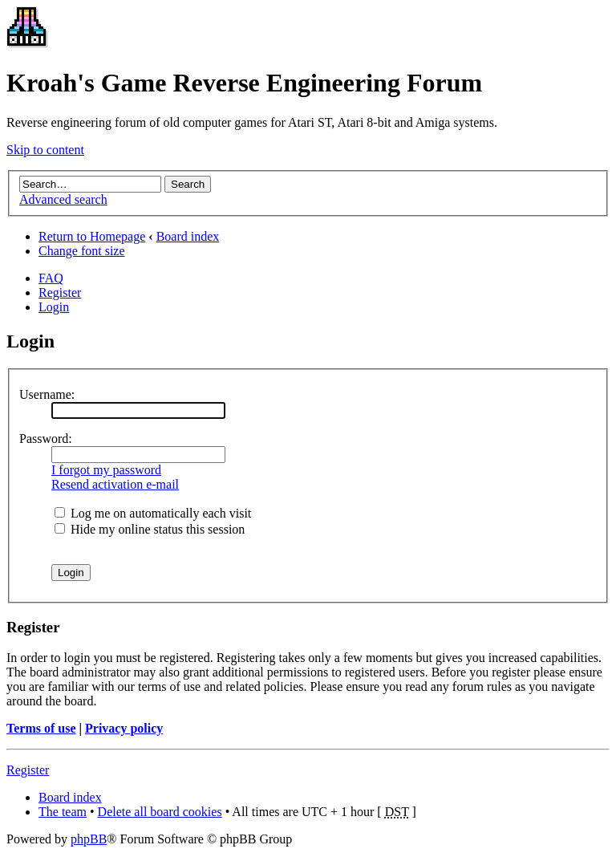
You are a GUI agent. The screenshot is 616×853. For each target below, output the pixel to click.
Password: (46, 439)
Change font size (82, 251)
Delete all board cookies (160, 812)
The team (63, 812)
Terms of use (41, 728)
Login (54, 307)
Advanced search (63, 199)
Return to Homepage (92, 236)
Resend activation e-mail (115, 484)
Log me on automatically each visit (153, 513)
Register (60, 292)
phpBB (89, 839)
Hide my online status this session (150, 529)
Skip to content (45, 150)
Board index (188, 236)
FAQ (51, 278)
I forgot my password (106, 470)
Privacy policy (124, 728)
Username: (47, 394)
